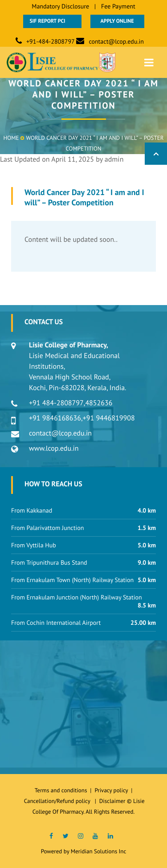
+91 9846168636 (55, 418)
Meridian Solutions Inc (99, 851)
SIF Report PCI (52, 21)
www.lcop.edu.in (54, 448)
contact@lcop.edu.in (116, 41)
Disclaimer (112, 801)
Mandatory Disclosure (60, 6)
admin (114, 159)
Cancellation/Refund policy (58, 801)
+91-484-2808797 (51, 41)
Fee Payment (118, 6)
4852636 (99, 403)
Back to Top (156, 154)
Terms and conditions (61, 790)
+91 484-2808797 (56, 403)
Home (11, 138)
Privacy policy (113, 790)
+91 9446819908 (109, 418)
